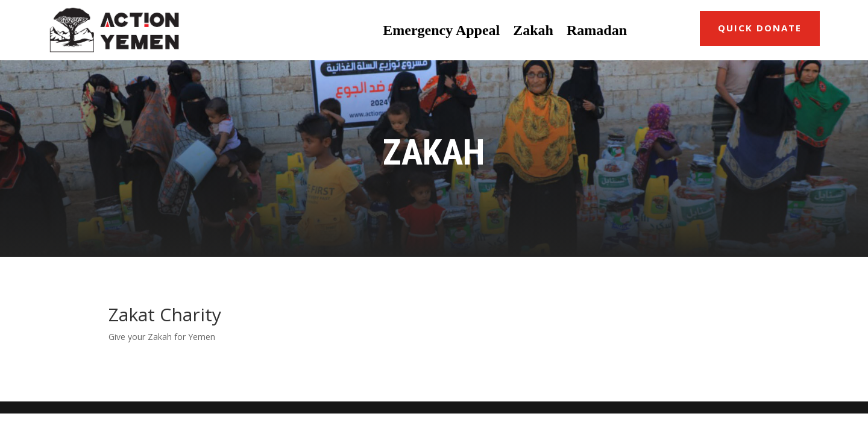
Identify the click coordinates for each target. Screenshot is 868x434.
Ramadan (597, 30)
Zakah (533, 30)
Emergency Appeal (441, 30)
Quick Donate (760, 28)
